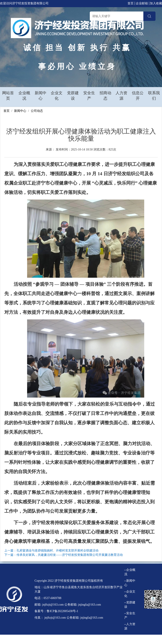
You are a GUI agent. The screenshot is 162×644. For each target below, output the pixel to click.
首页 (131, 3)
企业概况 (24, 96)
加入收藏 (156, 3)
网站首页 (8, 96)
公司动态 (37, 111)
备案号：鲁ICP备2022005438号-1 (56, 611)
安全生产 (89, 96)
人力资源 (121, 96)
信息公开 (138, 96)
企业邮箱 (142, 3)
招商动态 (105, 96)
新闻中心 (41, 96)
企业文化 (57, 96)
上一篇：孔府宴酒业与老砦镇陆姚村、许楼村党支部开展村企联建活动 (51, 551)
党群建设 (73, 96)
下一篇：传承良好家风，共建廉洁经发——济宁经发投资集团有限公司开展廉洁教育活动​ (64, 555)
